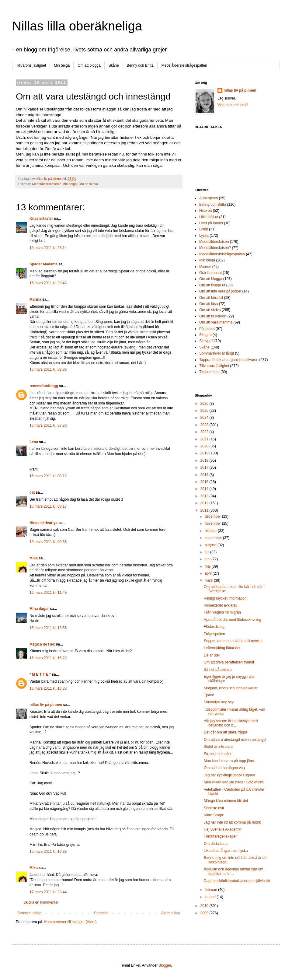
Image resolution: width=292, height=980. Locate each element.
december (213, 516)
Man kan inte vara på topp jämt (229, 761)
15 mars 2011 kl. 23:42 (48, 283)
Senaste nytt (214, 808)
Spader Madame (43, 264)
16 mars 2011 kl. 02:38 (48, 369)
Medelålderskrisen (214, 242)
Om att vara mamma (216, 322)
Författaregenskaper (220, 836)
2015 (205, 482)
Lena (34, 442)
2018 (205, 460)
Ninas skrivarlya (43, 523)
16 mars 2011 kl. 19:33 (48, 852)
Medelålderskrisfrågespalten (184, 65)
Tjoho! (209, 695)
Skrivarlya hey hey (219, 702)
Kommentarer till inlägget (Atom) (70, 922)
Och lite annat (210, 273)
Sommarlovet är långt (217, 353)
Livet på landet (211, 223)
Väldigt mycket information (225, 598)
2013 (205, 496)
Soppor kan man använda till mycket (233, 641)
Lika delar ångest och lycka (226, 851)
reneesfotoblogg (44, 386)
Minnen (205, 267)
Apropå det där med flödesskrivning (233, 620)
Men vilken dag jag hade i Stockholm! (234, 782)
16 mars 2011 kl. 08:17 (48, 506)
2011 (205, 510)
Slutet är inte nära (218, 747)
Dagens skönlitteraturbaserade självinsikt (237, 881)
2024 (205, 418)
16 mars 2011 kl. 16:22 (48, 658)
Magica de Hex (42, 644)
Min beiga (62, 65)
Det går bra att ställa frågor (226, 732)
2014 (205, 489)
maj (208, 566)
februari (211, 890)
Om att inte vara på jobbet (220, 291)
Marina (35, 299)
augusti (211, 545)
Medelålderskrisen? (47, 184)
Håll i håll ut (209, 217)
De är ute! (212, 655)
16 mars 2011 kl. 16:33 (48, 688)
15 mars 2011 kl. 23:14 (48, 248)
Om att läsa (209, 304)
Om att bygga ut (212, 285)
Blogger (165, 965)
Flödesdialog (214, 627)
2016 (205, 475)
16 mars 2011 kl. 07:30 (48, 425)
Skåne (114, 65)
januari (211, 897)
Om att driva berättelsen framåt (229, 662)
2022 (205, 432)
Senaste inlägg (29, 913)
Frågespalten (214, 634)
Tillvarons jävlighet (31, 65)
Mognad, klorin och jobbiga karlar (231, 688)
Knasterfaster (41, 219)
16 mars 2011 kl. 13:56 (48, 628)
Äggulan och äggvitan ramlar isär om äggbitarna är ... (233, 871)
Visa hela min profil (233, 105)
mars (209, 580)
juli (207, 552)
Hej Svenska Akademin (222, 829)
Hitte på (205, 211)
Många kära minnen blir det (226, 801)
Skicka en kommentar (41, 902)
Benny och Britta (140, 65)
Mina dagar (39, 609)
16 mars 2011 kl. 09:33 (48, 542)
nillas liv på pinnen (46, 705)
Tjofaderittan (209, 372)
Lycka (204, 236)
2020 (205, 446)
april (209, 573)
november (213, 523)
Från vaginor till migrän (222, 612)
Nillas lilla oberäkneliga (77, 26)
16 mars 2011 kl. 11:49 (48, 593)
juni (208, 559)
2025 (205, 411)
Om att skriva (88, 184)
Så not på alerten (218, 670)
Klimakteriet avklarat (220, 605)
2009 (205, 913)
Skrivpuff (206, 341)
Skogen (205, 335)
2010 (205, 906)
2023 (205, 425)
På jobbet (207, 329)
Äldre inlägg (171, 913)
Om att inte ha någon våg (224, 768)
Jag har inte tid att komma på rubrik (232, 822)
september (214, 538)
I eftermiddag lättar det (222, 648)
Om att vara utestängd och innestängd (235, 740)
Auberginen (209, 198)
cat (32, 492)
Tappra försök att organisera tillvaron (229, 360)
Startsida (101, 913)
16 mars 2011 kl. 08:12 (48, 476)
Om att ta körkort (213, 316)
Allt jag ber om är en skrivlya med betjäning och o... (231, 723)
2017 (205, 467)
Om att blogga (89, 65)
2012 (205, 503)
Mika (34, 558)
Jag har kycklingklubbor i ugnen (229, 775)
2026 (205, 404)
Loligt (204, 229)
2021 (205, 439)
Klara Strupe (214, 815)
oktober (211, 531)
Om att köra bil (211, 298)
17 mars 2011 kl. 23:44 (48, 892)
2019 (205, 453)
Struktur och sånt (218, 754)
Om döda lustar (216, 844)
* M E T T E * (40, 674)
